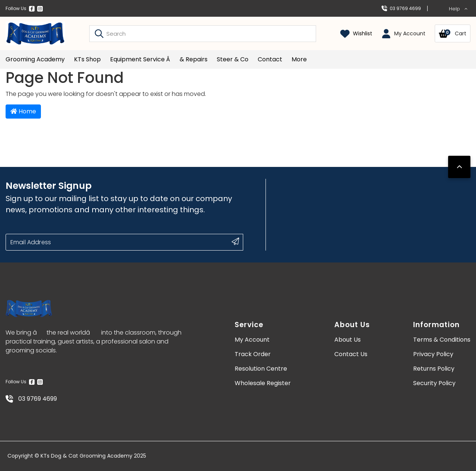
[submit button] (235, 241)
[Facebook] (32, 9)
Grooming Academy (35, 59)
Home (23, 111)
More (299, 59)
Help (458, 9)
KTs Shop (87, 59)
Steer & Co (233, 59)
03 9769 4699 (401, 8)
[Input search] (203, 34)
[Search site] (99, 33)
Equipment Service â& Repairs (159, 59)
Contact (270, 59)
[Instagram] (40, 9)
